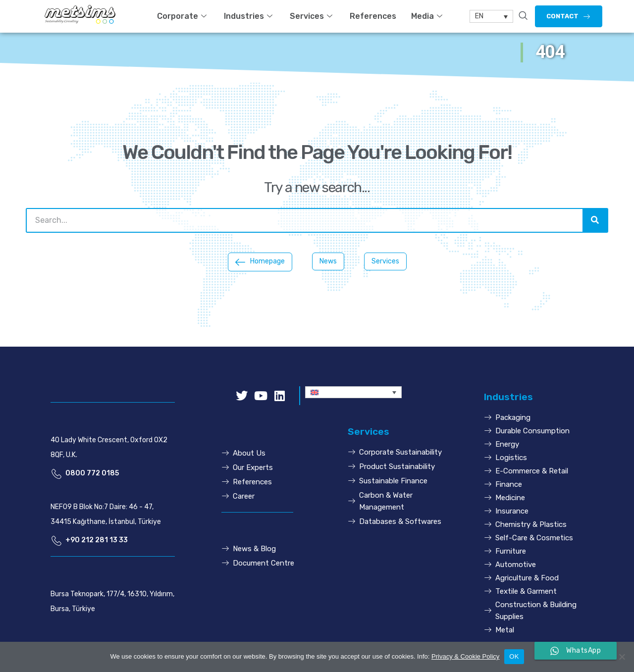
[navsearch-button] (523, 16)
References (373, 16)
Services (312, 16)
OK (514, 656)
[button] (569, 16)
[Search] (595, 220)
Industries (249, 16)
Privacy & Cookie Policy (465, 656)
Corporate (183, 16)
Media (428, 16)
